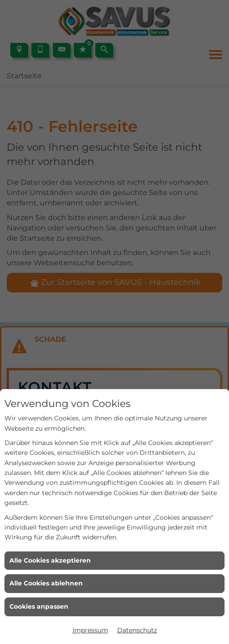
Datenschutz (137, 630)
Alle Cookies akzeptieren (50, 560)
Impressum (90, 630)
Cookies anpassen (39, 606)
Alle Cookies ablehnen (46, 583)
